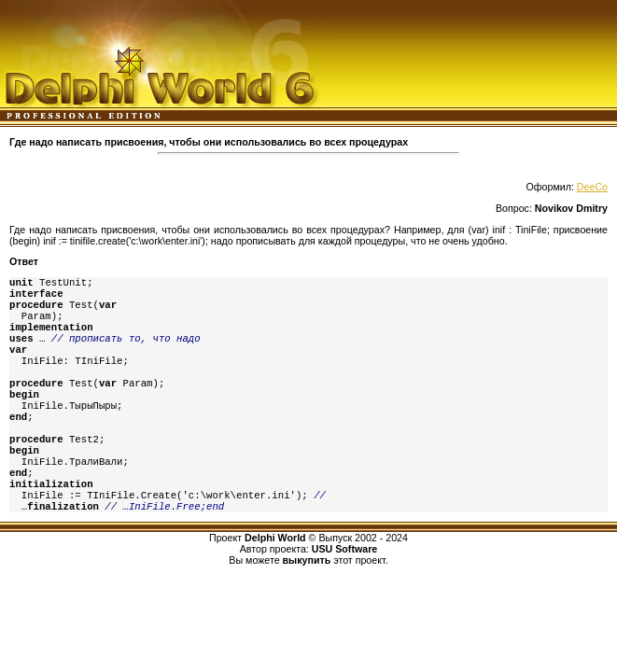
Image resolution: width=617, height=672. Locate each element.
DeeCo (592, 187)
